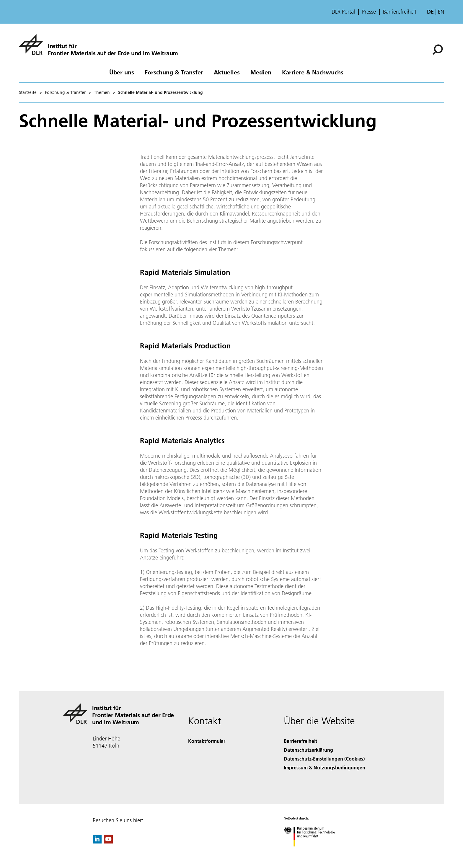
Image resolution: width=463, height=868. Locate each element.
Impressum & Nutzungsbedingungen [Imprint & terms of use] (325, 767)
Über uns (122, 72)
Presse (369, 12)
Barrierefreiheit (400, 12)
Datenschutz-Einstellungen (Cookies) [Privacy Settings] (324, 759)
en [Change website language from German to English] (441, 12)
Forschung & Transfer (174, 72)
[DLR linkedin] (97, 842)
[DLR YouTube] (108, 842)
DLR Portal (343, 12)
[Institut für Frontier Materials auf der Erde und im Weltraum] (98, 45)
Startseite (28, 92)
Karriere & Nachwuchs (313, 72)
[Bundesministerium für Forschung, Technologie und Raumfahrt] (313, 852)
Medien (261, 72)
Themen (102, 92)
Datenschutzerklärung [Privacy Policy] (308, 750)
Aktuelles (227, 72)
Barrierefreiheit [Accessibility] (300, 741)
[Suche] (438, 50)
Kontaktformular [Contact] (207, 741)
